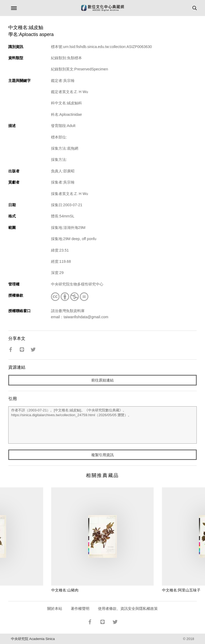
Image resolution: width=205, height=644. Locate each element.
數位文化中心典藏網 (102, 8)
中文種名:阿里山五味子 (181, 590)
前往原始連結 (102, 380)
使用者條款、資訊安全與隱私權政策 (128, 609)
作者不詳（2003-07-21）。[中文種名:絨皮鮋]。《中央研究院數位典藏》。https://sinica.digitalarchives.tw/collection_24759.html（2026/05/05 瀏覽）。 (103, 425)
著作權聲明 (80, 609)
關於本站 (55, 609)
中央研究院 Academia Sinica (33, 639)
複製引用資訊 (102, 455)
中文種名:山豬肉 (65, 590)
